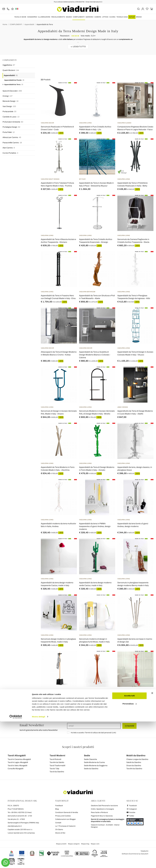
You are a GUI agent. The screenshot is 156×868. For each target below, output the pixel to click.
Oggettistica (9, 65)
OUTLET (132, 17)
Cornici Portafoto (10, 153)
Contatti (58, 823)
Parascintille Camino (12, 143)
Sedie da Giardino (91, 769)
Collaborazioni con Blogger (66, 819)
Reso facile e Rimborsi (99, 812)
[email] (94, 726)
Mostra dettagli (39, 863)
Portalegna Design (11, 127)
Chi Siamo (59, 830)
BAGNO (69, 17)
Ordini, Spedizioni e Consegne (102, 809)
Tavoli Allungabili (17, 756)
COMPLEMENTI (79, 17)
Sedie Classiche (90, 759)
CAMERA (98, 17)
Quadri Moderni (11, 70)
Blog (57, 809)
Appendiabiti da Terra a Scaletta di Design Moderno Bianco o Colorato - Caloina (95, 355)
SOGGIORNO (32, 17)
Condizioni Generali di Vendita (67, 812)
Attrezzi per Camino (12, 137)
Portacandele (9, 112)
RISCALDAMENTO (58, 17)
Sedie (87, 756)
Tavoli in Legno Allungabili (18, 762)
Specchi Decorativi (12, 91)
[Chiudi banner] (152, 840)
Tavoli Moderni (57, 756)
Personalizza (129, 850)
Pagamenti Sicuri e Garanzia (102, 816)
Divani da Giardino (134, 766)
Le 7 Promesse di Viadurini (65, 826)
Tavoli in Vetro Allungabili (17, 766)
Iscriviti (129, 726)
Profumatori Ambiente (13, 122)
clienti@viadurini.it (15, 826)
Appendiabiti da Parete (14, 80)
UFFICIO (105, 17)
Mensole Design (10, 101)
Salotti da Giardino (134, 762)
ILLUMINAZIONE (44, 17)
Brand (139, 17)
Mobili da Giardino (136, 756)
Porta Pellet (9, 132)
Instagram (132, 809)
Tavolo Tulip (54, 769)
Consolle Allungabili (15, 769)
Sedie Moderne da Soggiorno (96, 766)
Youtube (131, 812)
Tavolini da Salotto (57, 762)
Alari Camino (9, 148)
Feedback (59, 806)
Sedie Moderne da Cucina (94, 762)
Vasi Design (9, 106)
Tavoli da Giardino (57, 772)
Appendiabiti (29, 24)
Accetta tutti (129, 842)
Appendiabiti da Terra (45, 24)
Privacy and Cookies (63, 816)
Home (5, 24)
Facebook (132, 806)
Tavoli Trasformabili (57, 766)
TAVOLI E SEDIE (20, 17)
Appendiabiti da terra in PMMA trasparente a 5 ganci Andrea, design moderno (95, 526)
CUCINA (112, 17)
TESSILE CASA (122, 17)
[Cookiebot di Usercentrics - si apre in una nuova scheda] (16, 863)
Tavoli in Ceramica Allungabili (19, 759)
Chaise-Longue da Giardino (137, 759)
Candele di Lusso (11, 117)
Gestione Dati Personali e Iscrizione (104, 806)
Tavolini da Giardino (134, 769)
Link (114, 733)
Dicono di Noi (60, 833)
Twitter (130, 816)
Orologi (7, 96)
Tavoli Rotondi (55, 759)
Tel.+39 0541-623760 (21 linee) (20, 812)
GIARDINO (89, 17)
